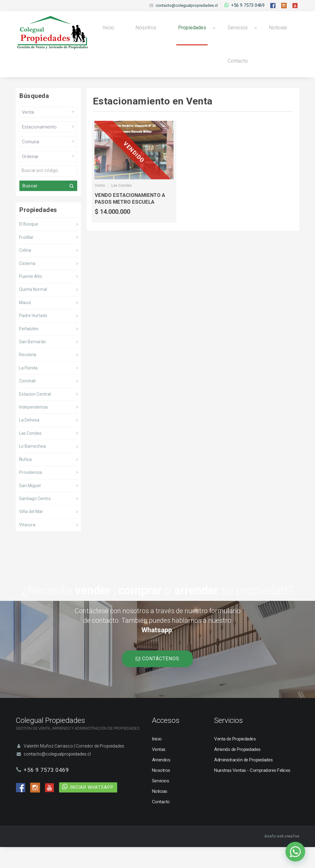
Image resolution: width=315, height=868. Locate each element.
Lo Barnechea (32, 467)
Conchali (27, 402)
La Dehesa (29, 441)
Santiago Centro (35, 520)
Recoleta (28, 376)
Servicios (226, 33)
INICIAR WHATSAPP (92, 808)
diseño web (274, 857)
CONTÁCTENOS (157, 680)
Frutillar (26, 258)
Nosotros (141, 33)
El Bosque (29, 245)
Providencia (30, 494)
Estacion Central (35, 415)
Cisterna (27, 284)
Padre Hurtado (33, 337)
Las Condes (30, 454)
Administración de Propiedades (243, 781)
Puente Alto (31, 298)
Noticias (264, 33)
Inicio (107, 33)
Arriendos (161, 781)
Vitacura (27, 546)
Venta (100, 207)
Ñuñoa (25, 480)
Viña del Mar (31, 533)
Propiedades (184, 33)
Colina (25, 271)
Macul (25, 324)
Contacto (226, 77)
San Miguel (30, 507)
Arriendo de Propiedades (237, 770)
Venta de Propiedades (235, 760)
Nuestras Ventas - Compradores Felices (252, 791)
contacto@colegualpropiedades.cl (187, 5)
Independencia (33, 428)
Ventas (159, 770)
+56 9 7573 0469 (248, 5)
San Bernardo (32, 363)
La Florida (28, 389)
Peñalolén (29, 350)
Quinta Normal (33, 311)
